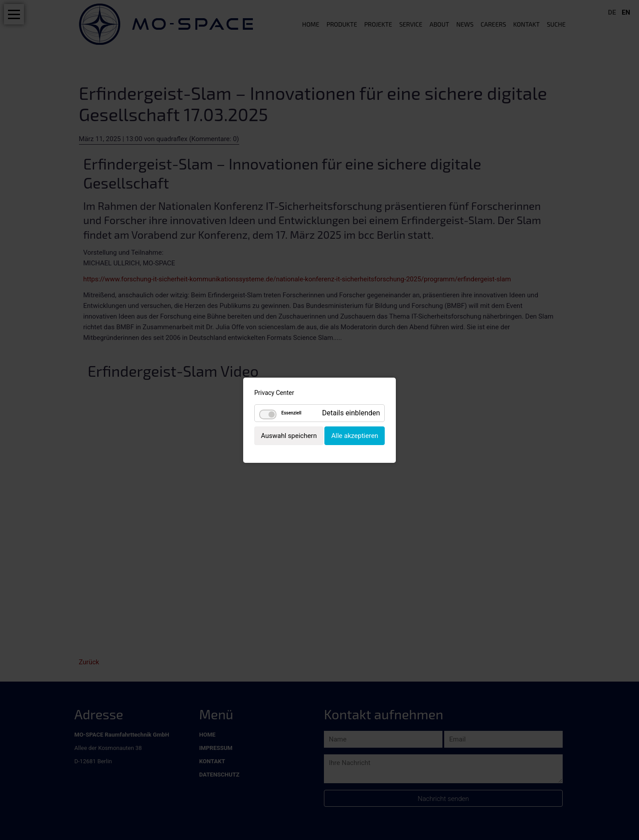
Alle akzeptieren (355, 435)
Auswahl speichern (289, 435)
